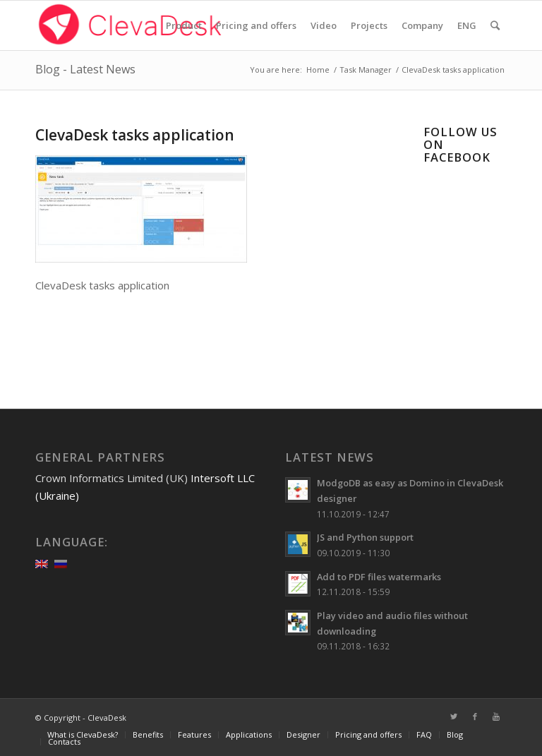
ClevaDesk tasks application (135, 135)
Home (318, 70)
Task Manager (366, 70)
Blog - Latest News (85, 69)
